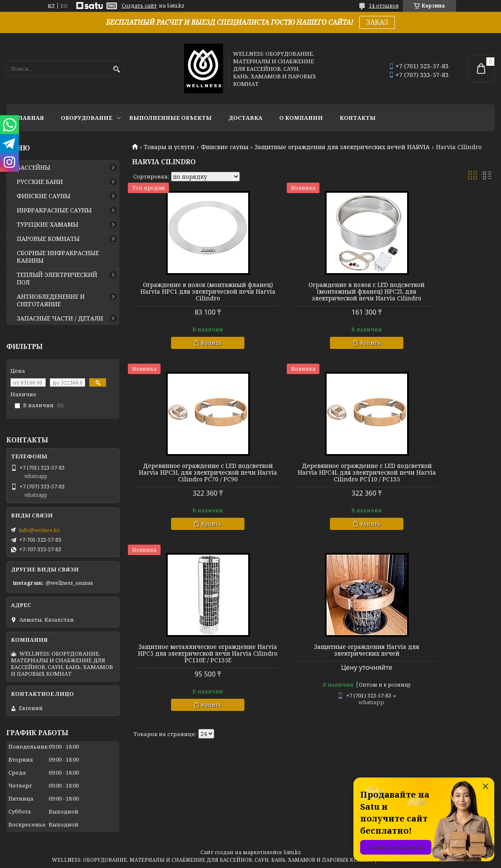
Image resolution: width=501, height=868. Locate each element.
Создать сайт (139, 6)
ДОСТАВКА (245, 118)
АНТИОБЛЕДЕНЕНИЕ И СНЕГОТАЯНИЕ (51, 300)
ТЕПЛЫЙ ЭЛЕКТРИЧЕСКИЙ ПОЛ (57, 279)
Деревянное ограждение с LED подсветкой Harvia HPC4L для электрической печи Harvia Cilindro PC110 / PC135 (190, 483)
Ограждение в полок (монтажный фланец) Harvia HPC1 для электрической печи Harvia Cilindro (190, 295)
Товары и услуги (169, 147)
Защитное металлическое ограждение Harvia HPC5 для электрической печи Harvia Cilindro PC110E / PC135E (313, 483)
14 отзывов (384, 6)
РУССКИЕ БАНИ (40, 182)
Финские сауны (225, 147)
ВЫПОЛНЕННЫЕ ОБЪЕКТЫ (170, 118)
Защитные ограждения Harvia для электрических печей (437, 476)
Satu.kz (292, 852)
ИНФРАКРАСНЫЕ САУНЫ (54, 210)
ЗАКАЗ (377, 22)
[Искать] (116, 69)
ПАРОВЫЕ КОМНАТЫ (48, 239)
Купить (194, 349)
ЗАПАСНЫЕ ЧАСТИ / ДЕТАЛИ (60, 318)
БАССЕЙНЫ (34, 168)
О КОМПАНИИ (301, 118)
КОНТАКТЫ (358, 118)
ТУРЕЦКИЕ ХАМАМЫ (48, 225)
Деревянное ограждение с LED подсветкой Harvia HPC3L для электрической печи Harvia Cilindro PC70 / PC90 (437, 295)
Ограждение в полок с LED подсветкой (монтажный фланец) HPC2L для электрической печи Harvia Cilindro (313, 295)
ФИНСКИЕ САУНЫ (44, 196)
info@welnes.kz (39, 530)
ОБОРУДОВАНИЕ (87, 118)
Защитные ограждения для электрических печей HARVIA (342, 147)
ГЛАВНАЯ (29, 118)
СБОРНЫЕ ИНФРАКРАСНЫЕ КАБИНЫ (58, 257)
